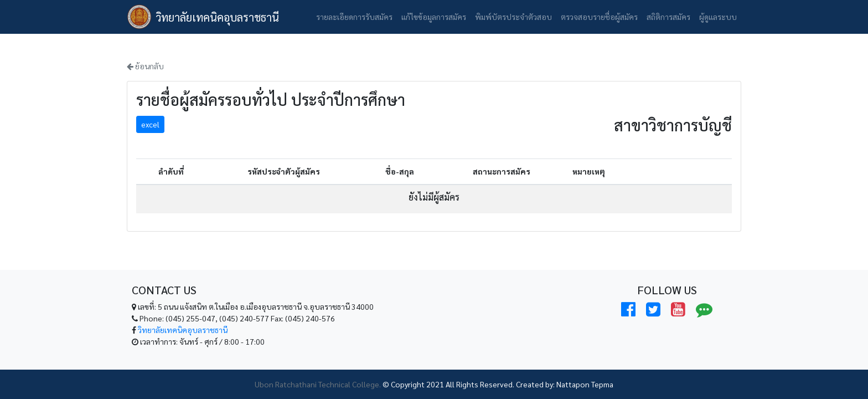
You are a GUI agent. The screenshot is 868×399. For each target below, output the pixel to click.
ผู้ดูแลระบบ (718, 17)
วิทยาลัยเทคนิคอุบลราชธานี (218, 17)
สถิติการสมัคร (668, 17)
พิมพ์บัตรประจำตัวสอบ (513, 17)
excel (150, 124)
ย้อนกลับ (145, 66)
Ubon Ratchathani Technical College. (318, 384)
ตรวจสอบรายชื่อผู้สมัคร (599, 17)
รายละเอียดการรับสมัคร (354, 17)
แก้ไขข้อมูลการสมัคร (434, 17)
